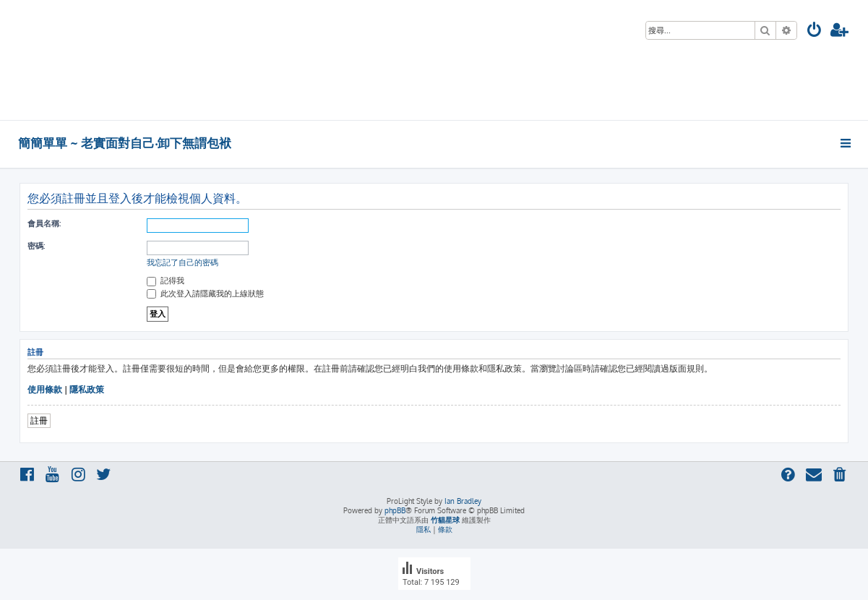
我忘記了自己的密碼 (182, 262)
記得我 (166, 280)
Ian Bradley (463, 501)
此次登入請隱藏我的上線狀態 (205, 293)
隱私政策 (87, 389)
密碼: (36, 246)
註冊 (39, 420)
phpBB (395, 510)
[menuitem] (815, 31)
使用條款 (45, 389)
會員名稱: (44, 223)
